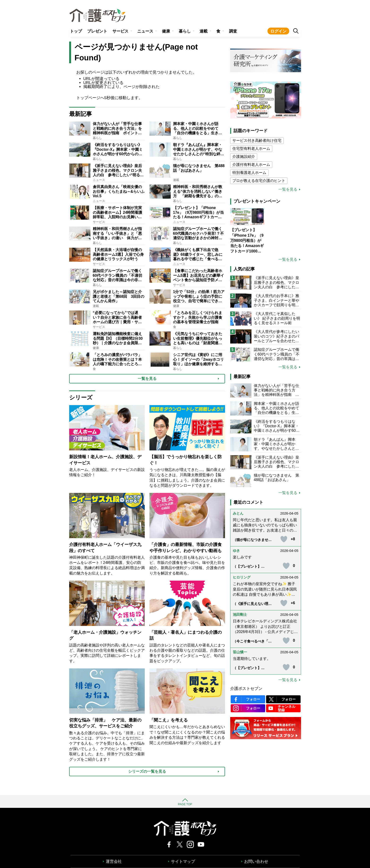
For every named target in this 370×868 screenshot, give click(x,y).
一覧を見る (288, 189)
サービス (120, 31)
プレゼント (97, 31)
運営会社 (114, 862)
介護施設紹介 (244, 157)
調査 (233, 31)
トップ (76, 31)
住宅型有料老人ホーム (251, 149)
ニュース (145, 31)
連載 (204, 31)
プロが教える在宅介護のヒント (259, 181)
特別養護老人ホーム (249, 173)
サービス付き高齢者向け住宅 (257, 140)
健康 (166, 31)
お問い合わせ (256, 862)
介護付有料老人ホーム (251, 165)
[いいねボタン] (284, 539)
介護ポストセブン (246, 689)
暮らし (185, 31)
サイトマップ (183, 862)
